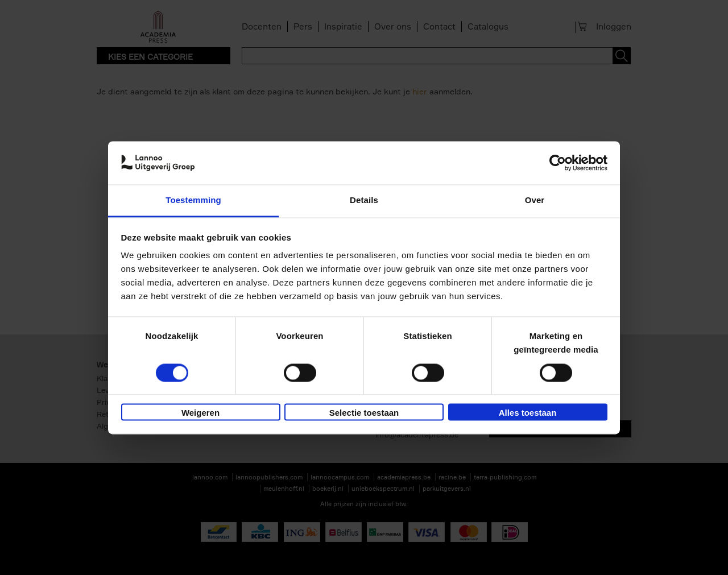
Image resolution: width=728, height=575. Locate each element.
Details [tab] (364, 200)
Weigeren (200, 413)
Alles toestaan (528, 413)
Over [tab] (535, 200)
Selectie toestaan (364, 413)
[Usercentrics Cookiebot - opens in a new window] (558, 163)
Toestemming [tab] (193, 200)
